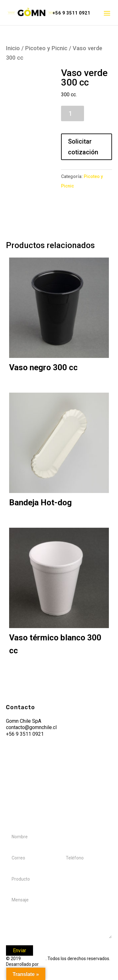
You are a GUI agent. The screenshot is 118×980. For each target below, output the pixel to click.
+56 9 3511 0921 (71, 13)
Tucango (49, 964)
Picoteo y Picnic (46, 48)
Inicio (13, 48)
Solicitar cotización (83, 147)
